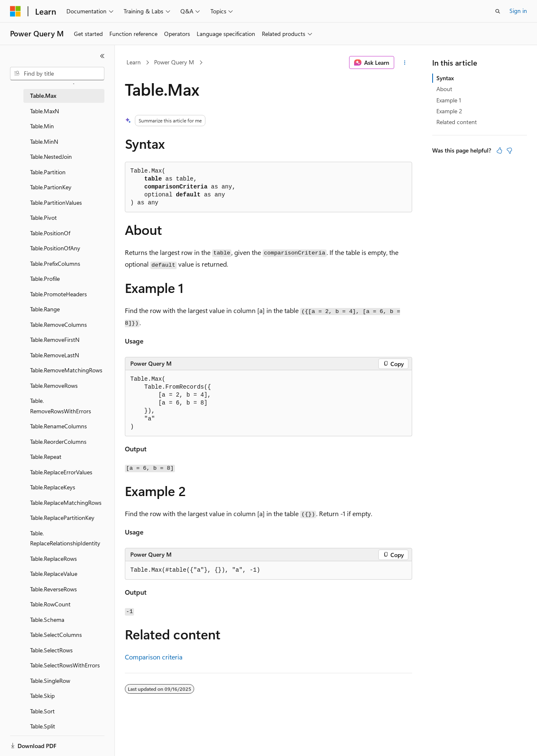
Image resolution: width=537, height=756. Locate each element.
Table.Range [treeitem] (45, 309)
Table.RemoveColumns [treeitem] (58, 325)
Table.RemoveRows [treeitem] (54, 386)
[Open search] (498, 11)
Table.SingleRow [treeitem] (50, 681)
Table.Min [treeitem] (42, 126)
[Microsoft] (15, 11)
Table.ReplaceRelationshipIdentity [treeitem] (65, 538)
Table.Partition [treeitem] (48, 172)
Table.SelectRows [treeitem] (51, 650)
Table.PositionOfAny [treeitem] (55, 248)
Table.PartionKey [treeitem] (51, 187)
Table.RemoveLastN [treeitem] (54, 355)
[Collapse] (102, 56)
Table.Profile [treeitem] (45, 279)
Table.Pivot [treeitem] (43, 218)
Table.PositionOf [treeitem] (50, 233)
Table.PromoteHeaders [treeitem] (58, 294)
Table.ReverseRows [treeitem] (53, 589)
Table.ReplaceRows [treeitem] (53, 559)
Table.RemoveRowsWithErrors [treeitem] (61, 406)
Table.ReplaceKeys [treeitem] (53, 487)
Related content (457, 122)
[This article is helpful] (499, 150)
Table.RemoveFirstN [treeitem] (55, 340)
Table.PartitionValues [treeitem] (56, 202)
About (444, 89)
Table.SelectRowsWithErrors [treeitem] (65, 665)
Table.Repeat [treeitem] (46, 457)
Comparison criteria (154, 657)
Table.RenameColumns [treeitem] (58, 426)
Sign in (518, 11)
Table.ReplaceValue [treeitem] (54, 574)
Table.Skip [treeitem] (42, 696)
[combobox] (57, 74)
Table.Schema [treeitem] (47, 620)
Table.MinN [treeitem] (44, 141)
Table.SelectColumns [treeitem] (56, 635)
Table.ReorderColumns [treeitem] (58, 442)
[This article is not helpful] (509, 150)
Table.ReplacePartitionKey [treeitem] (62, 518)
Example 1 (449, 100)
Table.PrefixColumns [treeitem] (55, 263)
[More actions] (405, 63)
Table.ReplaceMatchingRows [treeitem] (66, 503)
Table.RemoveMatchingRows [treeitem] (66, 370)
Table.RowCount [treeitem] (50, 604)
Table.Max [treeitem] (43, 95)
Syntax (445, 78)
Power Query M (174, 62)
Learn (134, 62)
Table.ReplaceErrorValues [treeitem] (61, 472)
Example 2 (449, 111)
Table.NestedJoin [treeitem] (51, 157)
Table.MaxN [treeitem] (44, 111)
